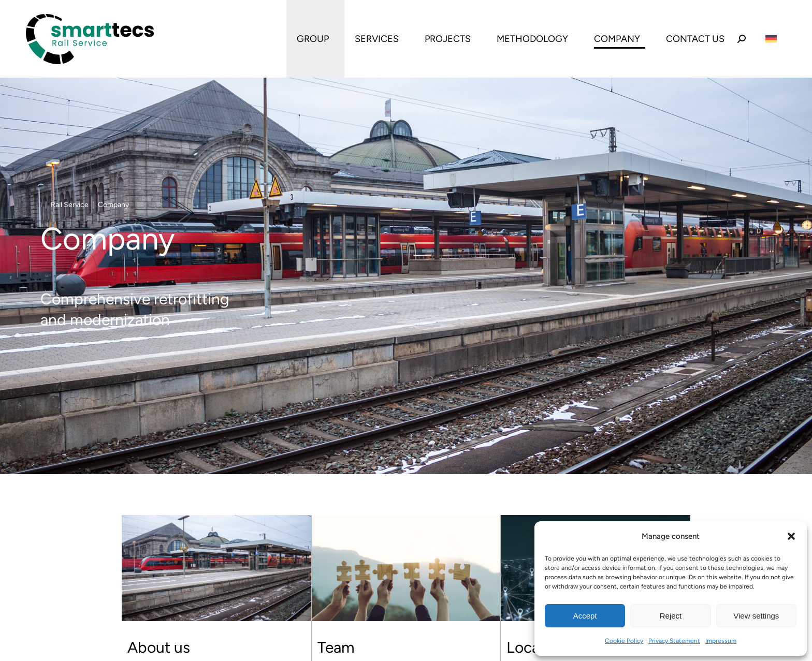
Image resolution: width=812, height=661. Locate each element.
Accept (585, 616)
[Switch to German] (771, 39)
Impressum (721, 641)
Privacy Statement (674, 641)
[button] (791, 536)
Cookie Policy (624, 641)
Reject (671, 616)
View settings (756, 616)
